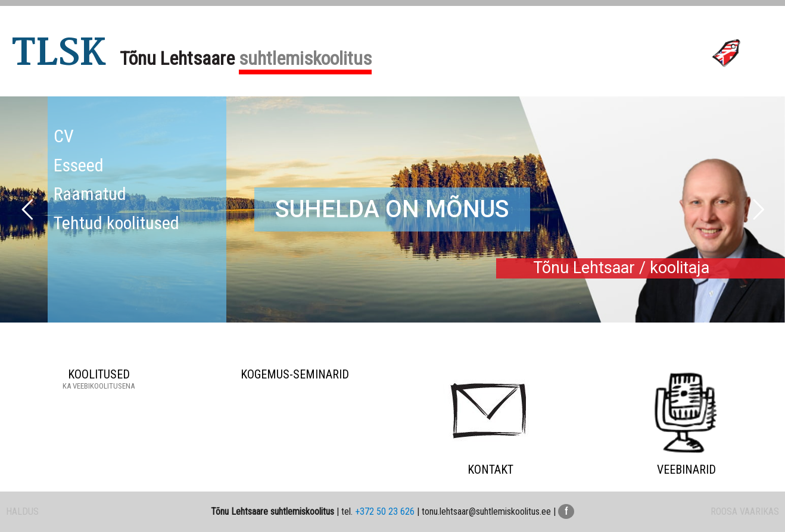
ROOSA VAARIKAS (745, 511)
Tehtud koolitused (116, 223)
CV (64, 136)
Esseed (79, 165)
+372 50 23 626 (385, 511)
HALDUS (22, 511)
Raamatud (90, 194)
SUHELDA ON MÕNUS (392, 209)
